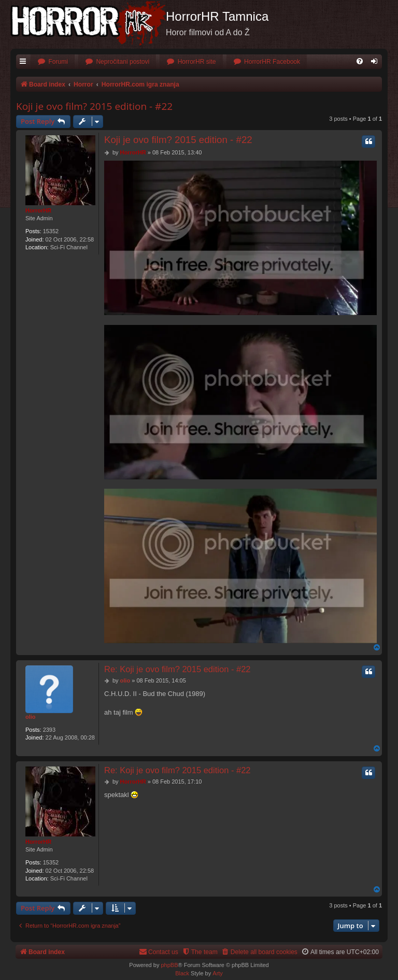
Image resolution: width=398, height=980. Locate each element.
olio (31, 717)
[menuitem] (53, 62)
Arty (218, 973)
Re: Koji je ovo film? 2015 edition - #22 (177, 669)
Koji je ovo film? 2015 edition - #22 (94, 106)
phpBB (169, 965)
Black (182, 973)
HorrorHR (38, 210)
